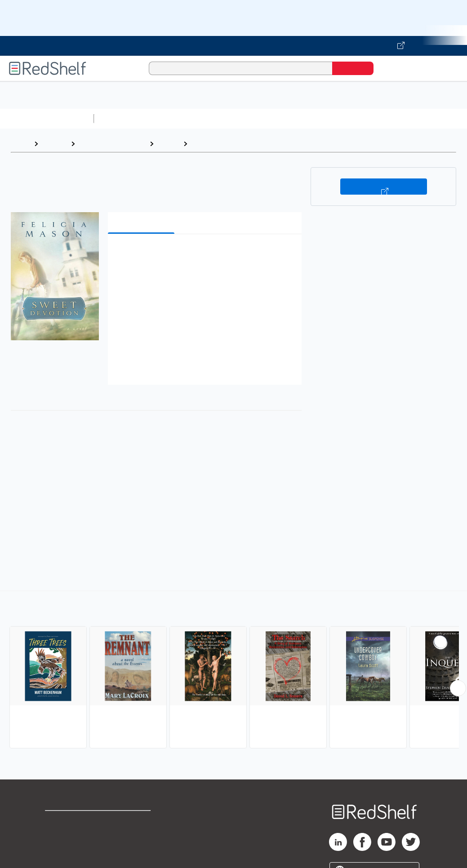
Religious (207, 144)
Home (20, 144)
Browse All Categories (47, 118)
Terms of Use (139, 821)
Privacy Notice (70, 850)
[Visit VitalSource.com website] (233, 46)
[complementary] (233, 671)
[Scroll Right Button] (458, 688)
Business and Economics (349, 118)
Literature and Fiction (112, 144)
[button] (207, 255)
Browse (54, 144)
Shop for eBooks (74, 821)
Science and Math (176, 118)
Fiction (168, 144)
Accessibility (137, 850)
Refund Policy (139, 836)
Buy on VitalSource (384, 187)
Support (58, 836)
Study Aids (121, 118)
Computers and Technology (257, 118)
